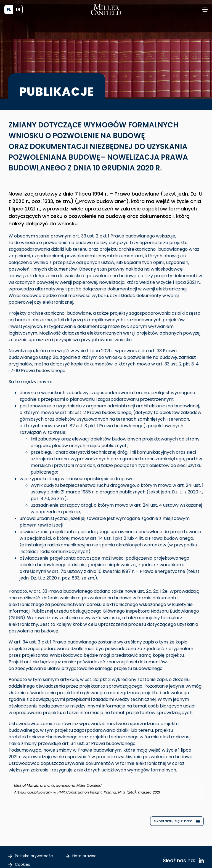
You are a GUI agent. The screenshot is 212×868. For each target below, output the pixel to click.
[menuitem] (9, 10)
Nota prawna (93, 855)
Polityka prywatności (38, 855)
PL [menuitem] (9, 10)
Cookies (23, 862)
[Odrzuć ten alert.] (200, 781)
